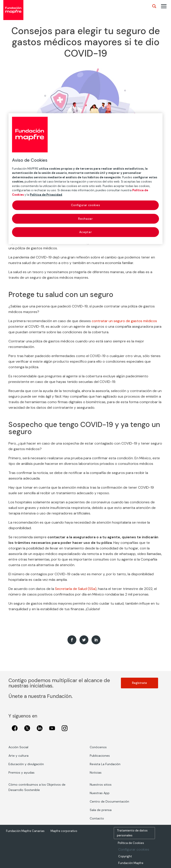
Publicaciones (100, 756)
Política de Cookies (131, 843)
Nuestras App (100, 793)
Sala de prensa (101, 810)
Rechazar (85, 219)
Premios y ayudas (21, 772)
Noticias (96, 772)
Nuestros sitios (101, 785)
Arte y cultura (18, 756)
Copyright (125, 856)
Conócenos (98, 747)
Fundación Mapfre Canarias (25, 831)
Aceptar (86, 232)
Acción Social (18, 747)
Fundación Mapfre (131, 863)
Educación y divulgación (26, 764)
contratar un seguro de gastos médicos (124, 321)
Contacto (97, 818)
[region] (85, 179)
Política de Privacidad (46, 194)
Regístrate (139, 683)
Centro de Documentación (109, 801)
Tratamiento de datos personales (132, 833)
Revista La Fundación (105, 764)
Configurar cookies (134, 849)
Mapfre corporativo (64, 831)
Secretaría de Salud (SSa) (76, 589)
